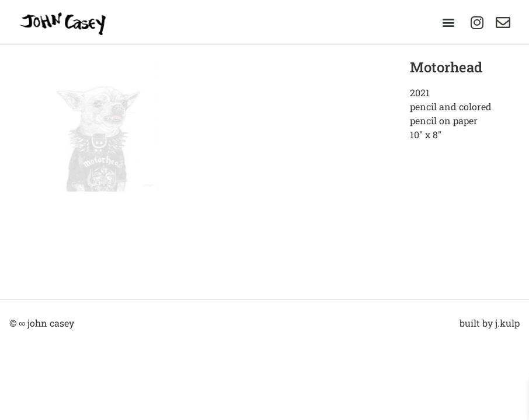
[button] (448, 22)
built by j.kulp (490, 322)
